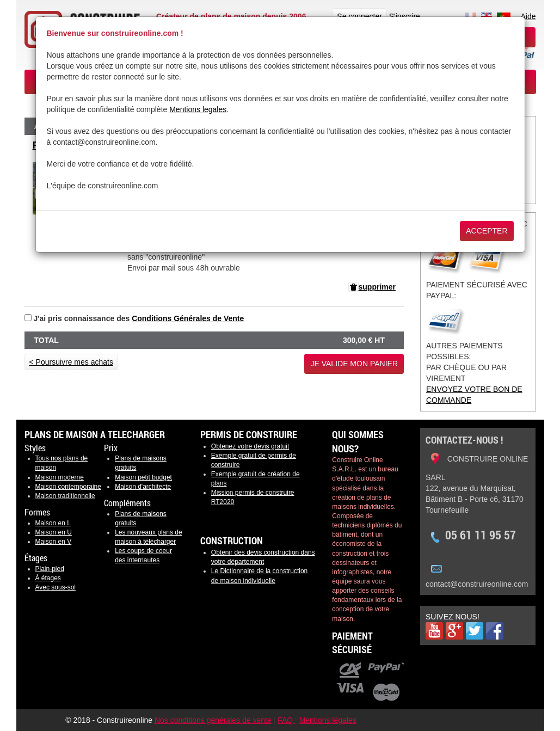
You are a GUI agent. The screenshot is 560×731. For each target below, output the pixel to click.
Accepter (487, 231)
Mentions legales (198, 109)
